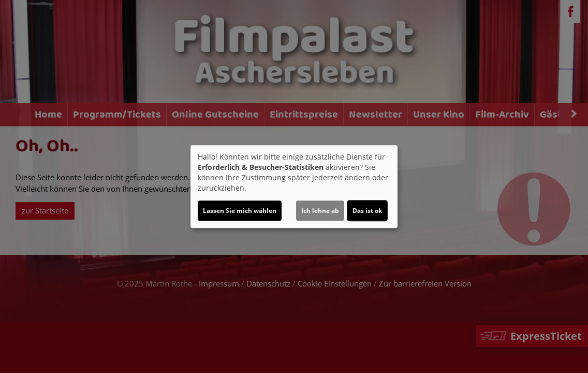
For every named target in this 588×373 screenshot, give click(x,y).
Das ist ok (367, 211)
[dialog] (294, 187)
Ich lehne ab (320, 211)
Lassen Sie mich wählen (240, 211)
